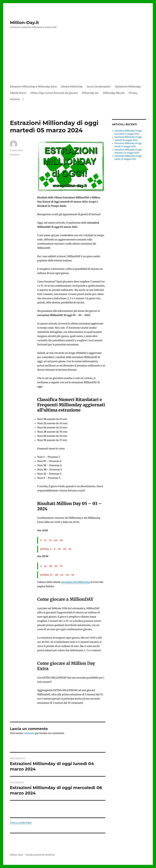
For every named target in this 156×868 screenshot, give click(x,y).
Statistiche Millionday (128, 87)
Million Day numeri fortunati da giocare (54, 93)
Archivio (15, 99)
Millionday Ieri (90, 93)
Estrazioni (15, 155)
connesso (29, 733)
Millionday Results (114, 93)
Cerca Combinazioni (99, 87)
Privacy (133, 93)
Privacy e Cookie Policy (21, 823)
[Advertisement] (79, 60)
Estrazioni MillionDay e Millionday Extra (33, 87)
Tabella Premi (18, 93)
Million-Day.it (24, 23)
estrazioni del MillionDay (76, 582)
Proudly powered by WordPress (40, 855)
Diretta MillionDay (72, 87)
